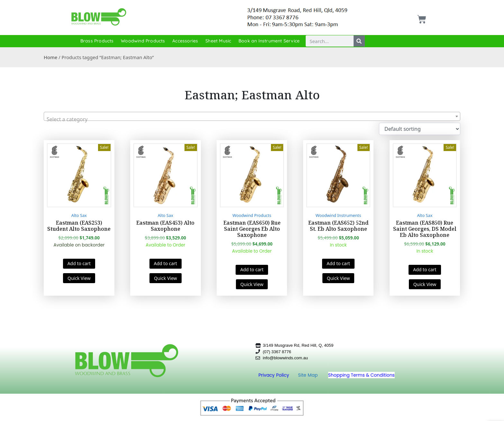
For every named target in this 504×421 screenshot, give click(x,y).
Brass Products (97, 41)
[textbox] (252, 119)
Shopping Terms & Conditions (361, 375)
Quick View (79, 278)
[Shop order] (420, 129)
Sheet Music (218, 41)
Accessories (185, 41)
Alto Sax (79, 215)
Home (50, 57)
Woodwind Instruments (338, 215)
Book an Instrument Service (269, 41)
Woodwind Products (143, 41)
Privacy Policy (274, 375)
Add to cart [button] (79, 263)
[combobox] (252, 116)
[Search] (359, 41)
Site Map (309, 375)
